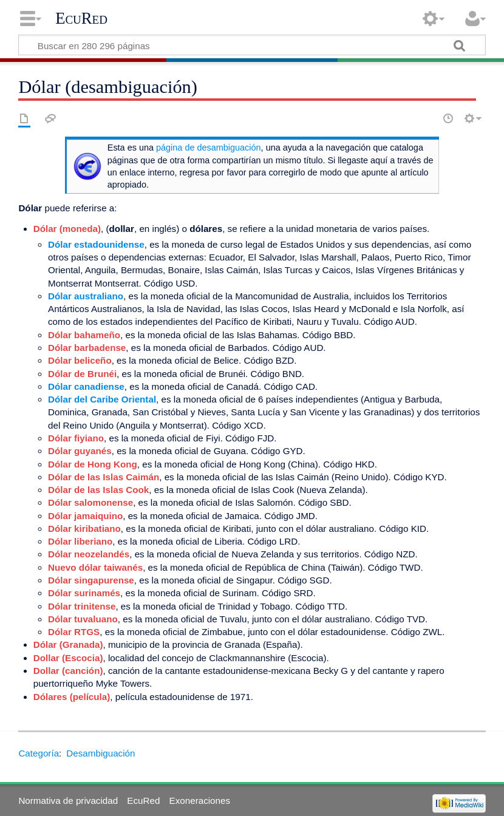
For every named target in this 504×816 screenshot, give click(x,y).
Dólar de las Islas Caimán (104, 477)
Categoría (39, 753)
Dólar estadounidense (96, 244)
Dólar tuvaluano (83, 619)
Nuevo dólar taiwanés (95, 567)
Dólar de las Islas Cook (98, 490)
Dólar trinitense (82, 606)
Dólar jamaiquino (85, 516)
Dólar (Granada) (68, 644)
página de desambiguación (209, 148)
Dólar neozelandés (89, 554)
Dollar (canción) (68, 671)
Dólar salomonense (90, 502)
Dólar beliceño (80, 360)
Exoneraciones (200, 801)
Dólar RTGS (74, 632)
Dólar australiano (86, 296)
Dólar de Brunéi (82, 374)
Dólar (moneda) (67, 229)
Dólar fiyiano (76, 438)
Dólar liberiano (80, 541)
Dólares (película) (72, 697)
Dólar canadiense (86, 386)
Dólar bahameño (84, 335)
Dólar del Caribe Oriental (102, 399)
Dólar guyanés (80, 451)
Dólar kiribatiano (84, 529)
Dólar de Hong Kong (93, 464)
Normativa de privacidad (68, 801)
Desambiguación (100, 753)
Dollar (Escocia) (68, 658)
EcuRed (81, 18)
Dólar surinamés (84, 593)
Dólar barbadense (87, 348)
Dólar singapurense (91, 580)
